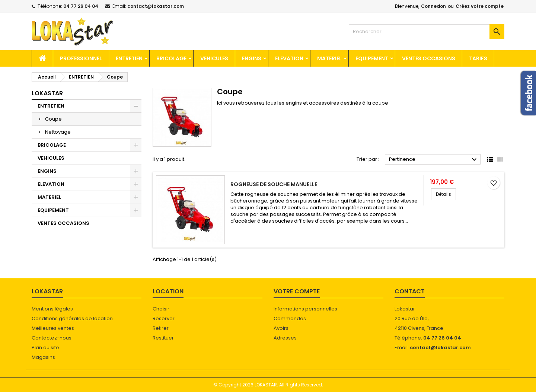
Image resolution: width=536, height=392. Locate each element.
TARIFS (478, 58)
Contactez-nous (52, 338)
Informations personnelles (305, 309)
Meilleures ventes (53, 328)
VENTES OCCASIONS (429, 58)
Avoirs (281, 328)
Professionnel (81, 58)
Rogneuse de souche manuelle (274, 184)
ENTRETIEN (129, 58)
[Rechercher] (427, 32)
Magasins (43, 357)
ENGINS (252, 58)
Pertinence (434, 160)
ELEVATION (289, 58)
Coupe (53, 119)
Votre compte (297, 291)
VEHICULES (214, 58)
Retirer (161, 328)
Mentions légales (52, 309)
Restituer (163, 338)
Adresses (285, 338)
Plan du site (45, 348)
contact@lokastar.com (156, 6)
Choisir (161, 309)
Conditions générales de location (72, 318)
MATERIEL (329, 58)
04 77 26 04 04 (81, 6)
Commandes (290, 318)
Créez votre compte (480, 6)
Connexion (433, 6)
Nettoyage (58, 132)
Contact (410, 291)
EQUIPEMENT (372, 58)
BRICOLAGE (171, 58)
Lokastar (47, 93)
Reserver (164, 318)
